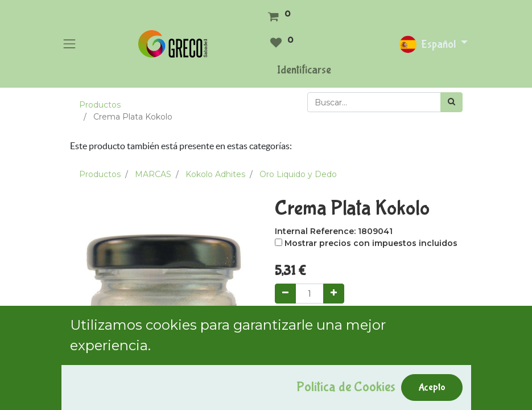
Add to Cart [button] (313, 325)
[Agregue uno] (334, 294)
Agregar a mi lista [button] (315, 378)
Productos (100, 105)
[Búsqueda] (451, 102)
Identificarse (304, 70)
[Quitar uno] (285, 294)
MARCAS (153, 174)
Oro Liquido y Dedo (298, 174)
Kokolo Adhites (215, 174)
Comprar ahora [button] (395, 325)
